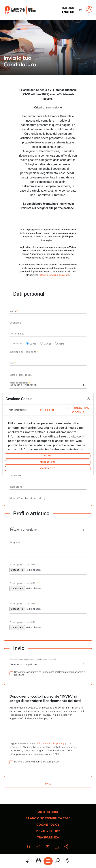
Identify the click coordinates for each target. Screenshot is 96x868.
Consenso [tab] (18, 410)
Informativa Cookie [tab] (78, 410)
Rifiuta (48, 456)
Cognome (16, 322)
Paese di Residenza (20, 383)
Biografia (16, 542)
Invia (48, 784)
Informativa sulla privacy (51, 743)
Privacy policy (48, 831)
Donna (46, 344)
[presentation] (48, 731)
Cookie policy (48, 825)
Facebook (15, 475)
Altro (60, 344)
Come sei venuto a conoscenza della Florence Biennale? (33, 659)
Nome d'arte (17, 334)
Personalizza (48, 462)
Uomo (31, 344)
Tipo (12, 527)
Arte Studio (48, 812)
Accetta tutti (48, 468)
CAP (13, 363)
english (68, 12)
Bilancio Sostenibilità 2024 (48, 818)
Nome (14, 311)
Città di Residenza (21, 374)
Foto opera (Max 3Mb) (24, 564)
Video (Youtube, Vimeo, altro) (27, 498)
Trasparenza (48, 837)
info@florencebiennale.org (54, 275)
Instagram (16, 487)
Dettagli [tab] (48, 410)
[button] (89, 399)
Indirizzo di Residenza (24, 351)
